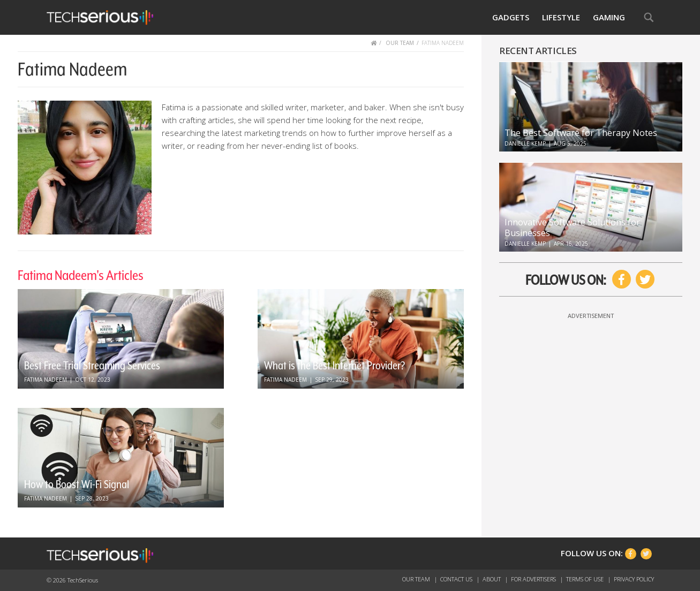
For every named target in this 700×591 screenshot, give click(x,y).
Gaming (609, 17)
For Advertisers (534, 579)
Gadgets (511, 17)
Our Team (417, 579)
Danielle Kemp (525, 143)
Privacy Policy (634, 579)
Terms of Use (586, 579)
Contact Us (457, 579)
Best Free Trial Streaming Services (92, 366)
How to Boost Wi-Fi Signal (77, 484)
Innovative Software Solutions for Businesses (572, 228)
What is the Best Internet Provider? (334, 366)
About (492, 579)
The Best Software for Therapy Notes (581, 133)
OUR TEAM (400, 43)
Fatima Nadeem (46, 380)
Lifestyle (561, 17)
